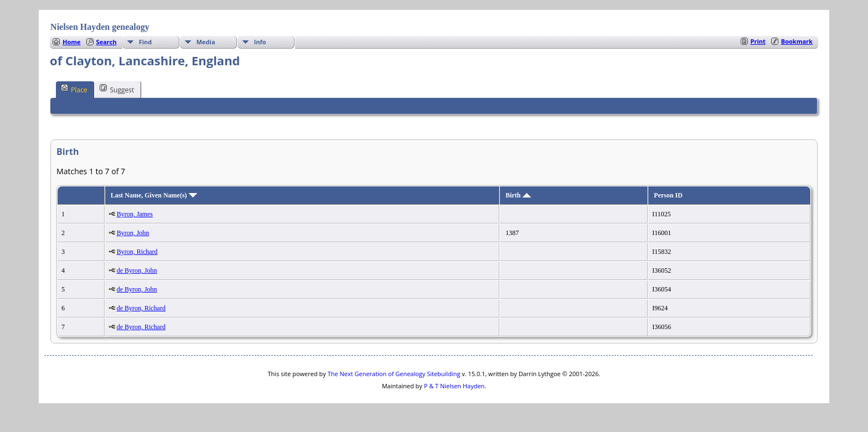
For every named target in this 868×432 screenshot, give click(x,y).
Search (107, 42)
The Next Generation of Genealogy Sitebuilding (394, 374)
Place (74, 89)
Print (758, 41)
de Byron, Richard (141, 308)
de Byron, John (137, 270)
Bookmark (797, 41)
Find (146, 42)
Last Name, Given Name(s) (154, 195)
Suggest (117, 89)
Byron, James (135, 214)
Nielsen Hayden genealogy (100, 27)
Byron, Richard (137, 252)
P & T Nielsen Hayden (454, 386)
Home (72, 42)
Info (260, 42)
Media (206, 42)
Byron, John (133, 233)
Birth (518, 195)
